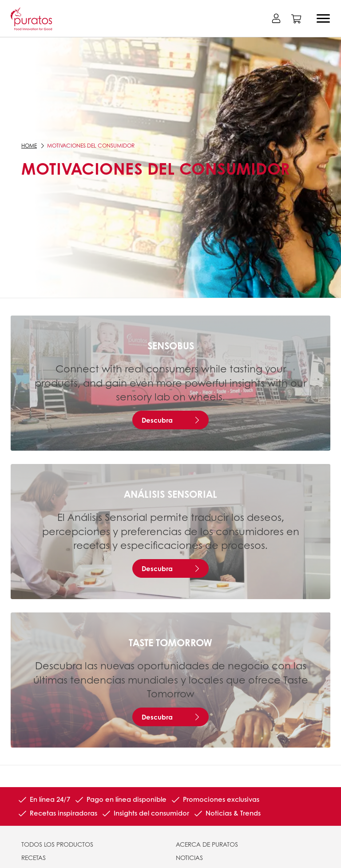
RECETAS (34, 857)
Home (29, 146)
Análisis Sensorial (170, 494)
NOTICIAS (189, 857)
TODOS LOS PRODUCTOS (57, 844)
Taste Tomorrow (170, 642)
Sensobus (171, 345)
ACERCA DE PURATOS (207, 844)
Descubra (157, 420)
